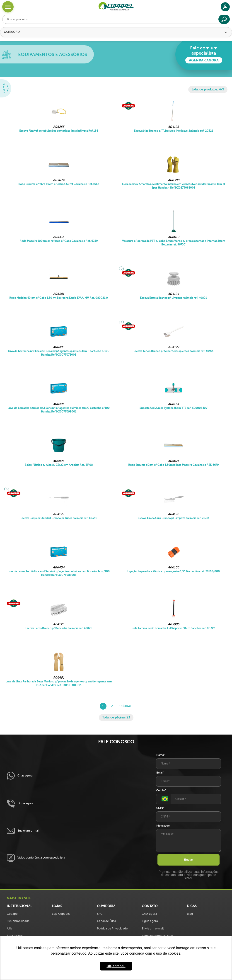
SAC (100, 914)
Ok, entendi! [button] (116, 966)
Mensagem (163, 826)
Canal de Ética (106, 921)
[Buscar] (224, 19)
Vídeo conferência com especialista (36, 858)
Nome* (161, 755)
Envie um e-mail (23, 831)
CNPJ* (160, 808)
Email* (160, 773)
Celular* (161, 790)
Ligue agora (20, 804)
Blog (190, 914)
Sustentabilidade (18, 921)
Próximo (125, 706)
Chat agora (20, 776)
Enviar (188, 860)
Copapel (12, 914)
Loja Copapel (61, 914)
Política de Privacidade (112, 928)
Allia (10, 928)
